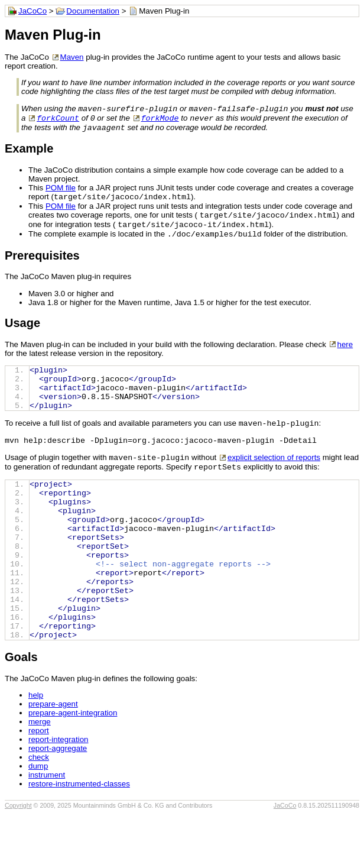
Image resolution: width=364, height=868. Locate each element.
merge (40, 776)
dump (38, 820)
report (39, 785)
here (345, 353)
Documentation (93, 11)
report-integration (58, 794)
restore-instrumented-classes (79, 838)
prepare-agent (53, 758)
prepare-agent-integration (73, 767)
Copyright (18, 860)
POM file (61, 191)
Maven (72, 57)
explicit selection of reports (274, 479)
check (39, 812)
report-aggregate (58, 803)
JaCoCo (32, 11)
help (36, 749)
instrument (47, 829)
